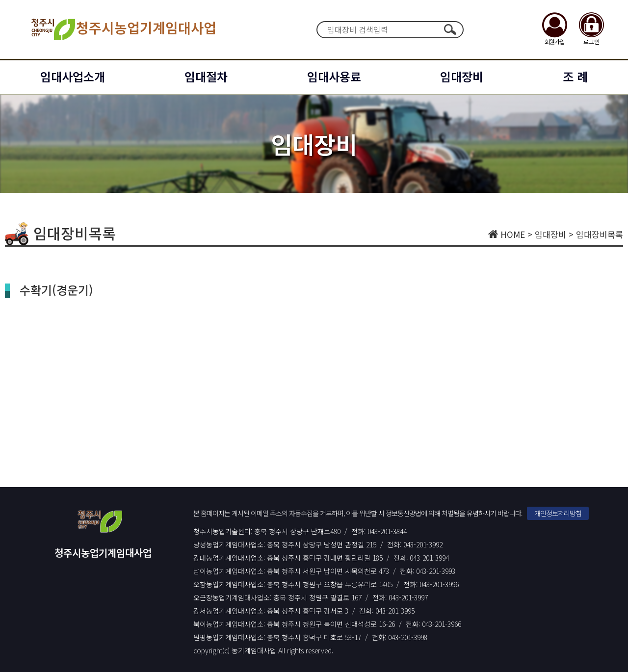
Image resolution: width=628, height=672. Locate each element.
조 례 (575, 76)
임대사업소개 (73, 76)
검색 (450, 29)
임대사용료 (334, 76)
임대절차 (206, 76)
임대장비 (462, 76)
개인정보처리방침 (558, 513)
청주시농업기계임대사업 (123, 29)
